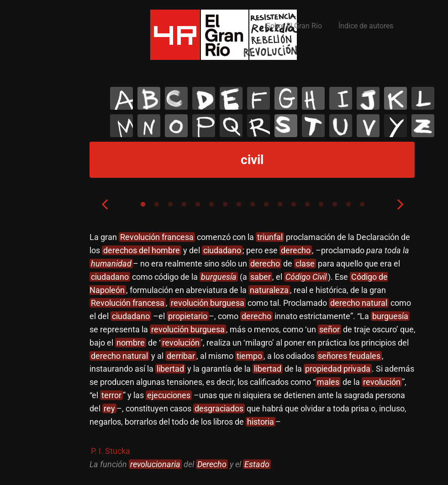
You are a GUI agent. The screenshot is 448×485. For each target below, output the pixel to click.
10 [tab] (266, 204)
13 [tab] (307, 204)
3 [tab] (170, 204)
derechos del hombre (142, 250)
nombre (131, 343)
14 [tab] (321, 204)
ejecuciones (169, 395)
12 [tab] (294, 204)
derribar (181, 356)
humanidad (111, 264)
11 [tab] (280, 204)
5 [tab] (198, 204)
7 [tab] (225, 204)
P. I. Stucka (111, 451)
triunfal (270, 237)
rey (109, 408)
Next (401, 204)
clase (305, 264)
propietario (188, 316)
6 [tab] (211, 204)
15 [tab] (335, 204)
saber (261, 277)
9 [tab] (253, 204)
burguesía (219, 277)
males (328, 382)
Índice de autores (366, 26)
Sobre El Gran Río (294, 26)
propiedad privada (338, 369)
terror (111, 395)
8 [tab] (239, 204)
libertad (170, 369)
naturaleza (269, 290)
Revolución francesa (157, 237)
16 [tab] (348, 204)
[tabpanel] (253, 351)
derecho (296, 250)
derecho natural (359, 303)
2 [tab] (157, 204)
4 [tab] (184, 204)
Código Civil (306, 277)
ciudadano (222, 250)
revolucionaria (155, 464)
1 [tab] (143, 204)
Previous (105, 204)
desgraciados (219, 408)
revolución (181, 343)
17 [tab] (362, 204)
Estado (257, 464)
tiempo (249, 356)
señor (329, 329)
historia (261, 422)
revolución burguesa (208, 303)
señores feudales (349, 356)
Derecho (212, 464)
